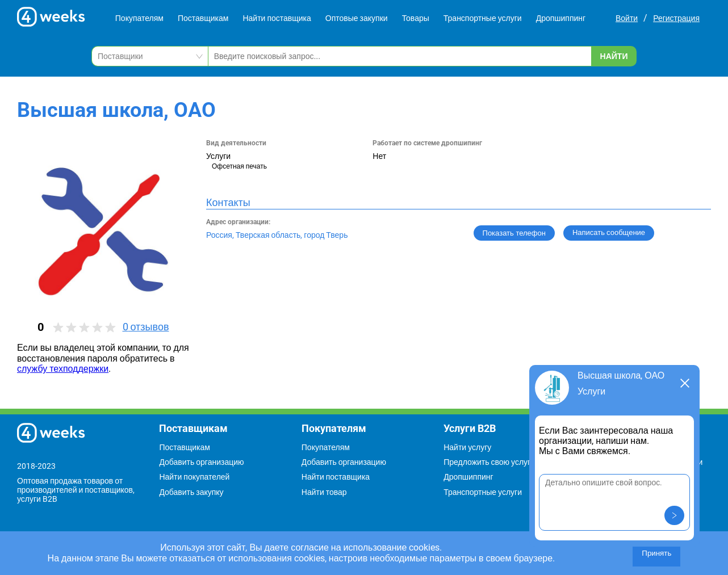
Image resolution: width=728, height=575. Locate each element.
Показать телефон (514, 233)
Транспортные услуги (483, 18)
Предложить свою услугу (489, 462)
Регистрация (676, 18)
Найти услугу (467, 447)
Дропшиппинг (561, 18)
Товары (416, 18)
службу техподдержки (63, 369)
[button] (674, 515)
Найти (614, 56)
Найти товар (324, 492)
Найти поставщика (277, 18)
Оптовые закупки (357, 18)
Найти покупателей (194, 477)
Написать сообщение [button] (609, 232)
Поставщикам (203, 18)
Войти (627, 18)
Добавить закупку (191, 492)
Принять (656, 553)
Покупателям (139, 18)
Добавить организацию (201, 462)
